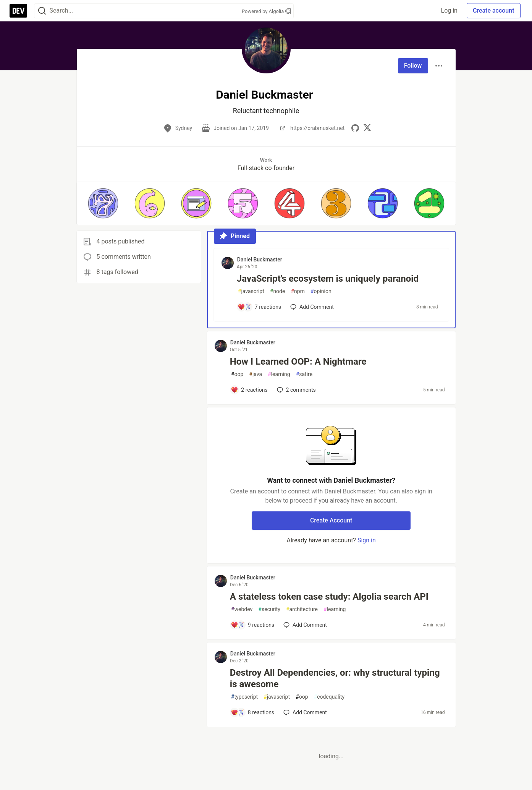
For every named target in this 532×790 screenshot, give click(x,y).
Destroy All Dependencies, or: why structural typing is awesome (335, 678)
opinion (321, 291)
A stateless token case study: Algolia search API (329, 597)
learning (279, 374)
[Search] (42, 11)
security (269, 609)
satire (304, 374)
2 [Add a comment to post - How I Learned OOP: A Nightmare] (296, 390)
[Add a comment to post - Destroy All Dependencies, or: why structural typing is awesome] (252, 712)
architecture (302, 609)
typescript (244, 697)
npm (298, 291)
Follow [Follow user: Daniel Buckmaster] (413, 66)
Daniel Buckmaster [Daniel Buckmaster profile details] (260, 260)
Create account (494, 11)
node (278, 291)
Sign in (367, 540)
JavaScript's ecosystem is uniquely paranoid (328, 279)
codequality (329, 697)
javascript (251, 291)
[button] (103, 203)
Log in (449, 11)
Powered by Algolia (266, 11)
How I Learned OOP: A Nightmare (298, 362)
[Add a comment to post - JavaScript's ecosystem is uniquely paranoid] (259, 307)
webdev (242, 609)
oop (237, 374)
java (255, 374)
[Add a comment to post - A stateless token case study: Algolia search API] (252, 625)
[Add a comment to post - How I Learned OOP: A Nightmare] (249, 390)
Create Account (331, 520)
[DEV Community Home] (18, 11)
